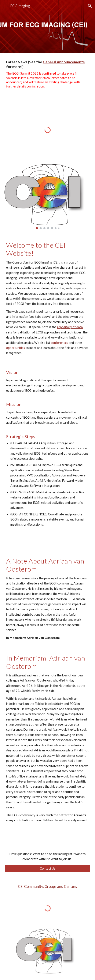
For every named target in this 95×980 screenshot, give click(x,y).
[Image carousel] (47, 196)
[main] (47, 78)
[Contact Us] (47, 868)
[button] (5, 6)
